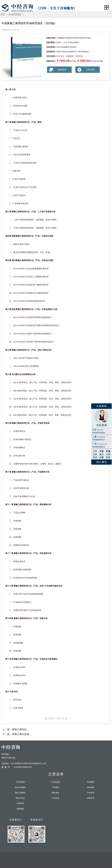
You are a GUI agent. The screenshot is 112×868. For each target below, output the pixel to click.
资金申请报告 (20, 787)
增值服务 (20, 809)
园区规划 (55, 793)
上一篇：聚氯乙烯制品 (15, 729)
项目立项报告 (20, 793)
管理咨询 (20, 803)
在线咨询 (57, 70)
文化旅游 (55, 798)
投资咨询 (91, 798)
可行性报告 (20, 782)
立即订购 (86, 70)
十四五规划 (55, 782)
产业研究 (91, 793)
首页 (3, 14)
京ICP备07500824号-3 (23, 767)
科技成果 (91, 787)
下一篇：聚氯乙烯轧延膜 (16, 734)
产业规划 (55, 787)
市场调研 (91, 782)
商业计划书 (20, 798)
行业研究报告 (15, 14)
